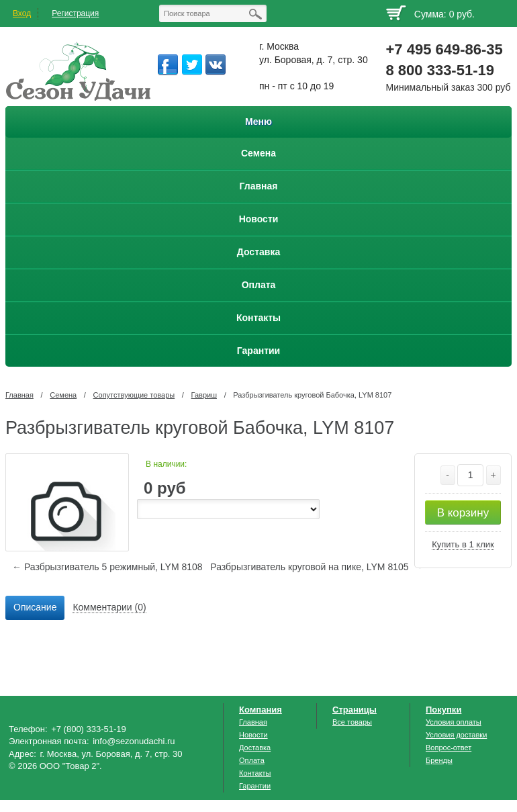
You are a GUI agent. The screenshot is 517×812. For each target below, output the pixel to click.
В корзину (463, 513)
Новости (253, 735)
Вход (22, 13)
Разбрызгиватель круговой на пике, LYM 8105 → (317, 567)
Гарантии (255, 786)
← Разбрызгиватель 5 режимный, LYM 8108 (107, 567)
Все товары (352, 722)
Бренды (439, 760)
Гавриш (204, 395)
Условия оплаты (454, 722)
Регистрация (75, 13)
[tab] (35, 608)
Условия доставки (456, 735)
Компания (261, 710)
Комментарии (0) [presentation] (109, 607)
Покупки (443, 710)
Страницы (355, 710)
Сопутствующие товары (134, 395)
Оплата (252, 760)
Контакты (255, 773)
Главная (19, 395)
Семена (63, 395)
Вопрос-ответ (449, 748)
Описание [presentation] (35, 607)
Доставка (255, 748)
